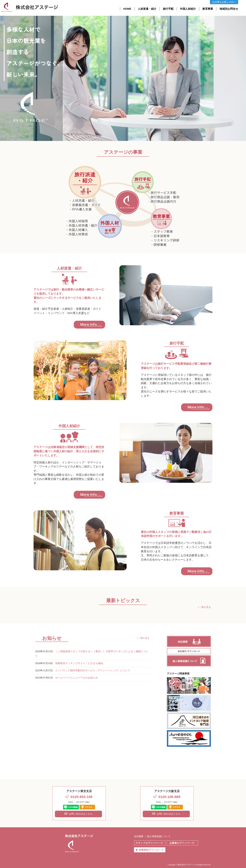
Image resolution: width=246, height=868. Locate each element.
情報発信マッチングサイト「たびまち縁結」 (80, 663)
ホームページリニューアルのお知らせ (77, 678)
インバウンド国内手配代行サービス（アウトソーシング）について (93, 671)
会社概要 (139, 836)
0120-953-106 (81, 797)
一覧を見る (205, 607)
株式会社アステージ (186, 865)
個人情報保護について (159, 836)
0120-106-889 (169, 797)
